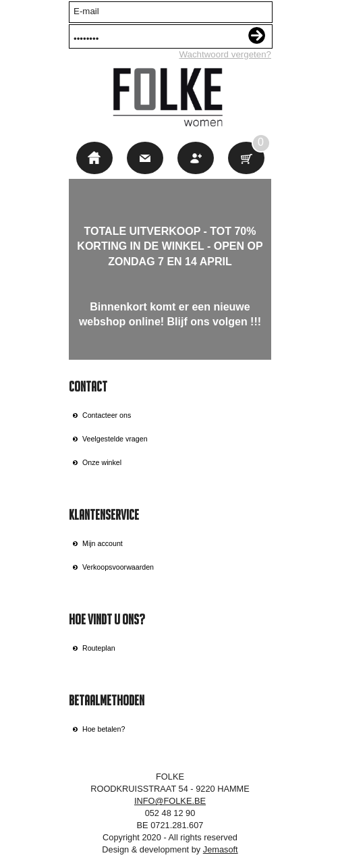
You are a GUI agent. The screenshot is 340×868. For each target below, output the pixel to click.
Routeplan (99, 648)
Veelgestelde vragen (115, 439)
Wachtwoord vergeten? (225, 54)
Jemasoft (221, 849)
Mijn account (103, 543)
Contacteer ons (107, 415)
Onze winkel (102, 462)
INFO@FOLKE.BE (170, 801)
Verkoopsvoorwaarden (118, 567)
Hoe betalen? (104, 729)
